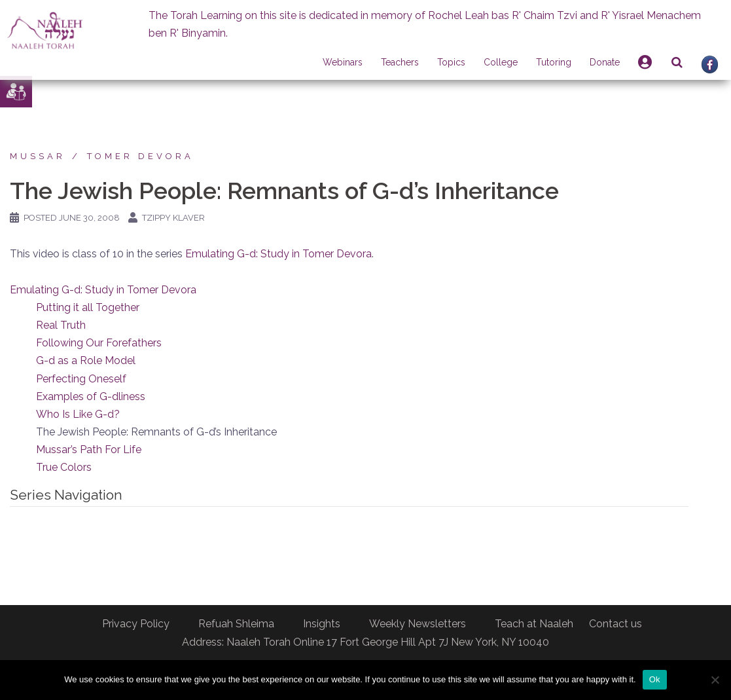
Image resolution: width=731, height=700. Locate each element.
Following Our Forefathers (99, 343)
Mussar (38, 156)
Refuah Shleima (236, 624)
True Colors (64, 467)
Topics (451, 62)
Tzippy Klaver (173, 218)
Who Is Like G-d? (78, 414)
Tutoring (554, 62)
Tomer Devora (140, 156)
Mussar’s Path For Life (89, 450)
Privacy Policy (136, 624)
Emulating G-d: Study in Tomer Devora (278, 254)
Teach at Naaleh (534, 624)
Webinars (343, 62)
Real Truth (61, 325)
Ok (655, 679)
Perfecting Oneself (81, 379)
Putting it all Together (88, 307)
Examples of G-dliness (91, 396)
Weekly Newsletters (418, 624)
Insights (322, 624)
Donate (605, 62)
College (501, 62)
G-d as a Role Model (86, 360)
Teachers (400, 62)
